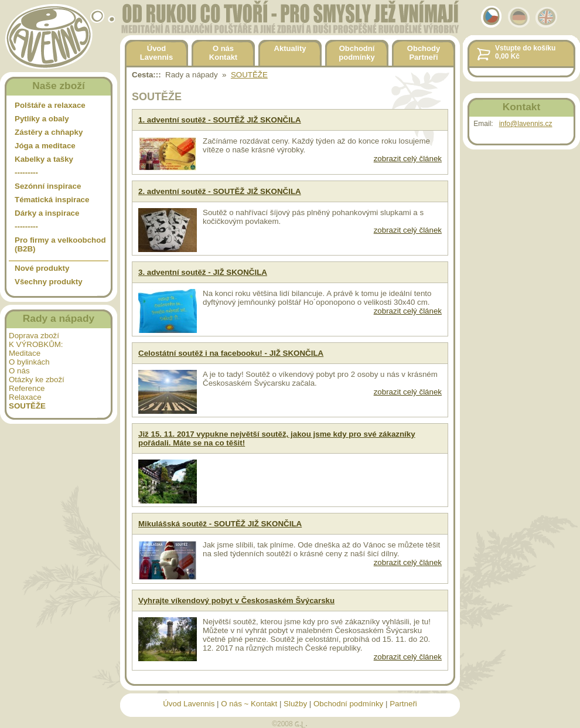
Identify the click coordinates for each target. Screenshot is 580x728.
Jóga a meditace (45, 146)
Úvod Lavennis (189, 704)
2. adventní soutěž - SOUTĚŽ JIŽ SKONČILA (220, 191)
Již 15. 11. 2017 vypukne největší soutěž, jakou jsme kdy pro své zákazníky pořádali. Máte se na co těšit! (277, 438)
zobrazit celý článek (408, 159)
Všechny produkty (49, 282)
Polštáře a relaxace (50, 105)
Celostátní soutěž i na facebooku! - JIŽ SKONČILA (231, 353)
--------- (26, 173)
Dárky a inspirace (47, 213)
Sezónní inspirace (48, 186)
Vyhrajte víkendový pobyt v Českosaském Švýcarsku (236, 601)
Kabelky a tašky (44, 159)
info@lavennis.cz (526, 124)
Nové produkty (42, 268)
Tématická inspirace (52, 200)
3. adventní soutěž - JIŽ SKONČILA (203, 272)
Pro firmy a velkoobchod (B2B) (60, 244)
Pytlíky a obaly (42, 119)
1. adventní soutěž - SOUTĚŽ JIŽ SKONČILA (220, 120)
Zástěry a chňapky (49, 132)
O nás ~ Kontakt (249, 704)
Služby (295, 704)
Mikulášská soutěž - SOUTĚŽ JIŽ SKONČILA (220, 524)
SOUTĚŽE (249, 75)
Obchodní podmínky (348, 704)
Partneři (403, 704)
